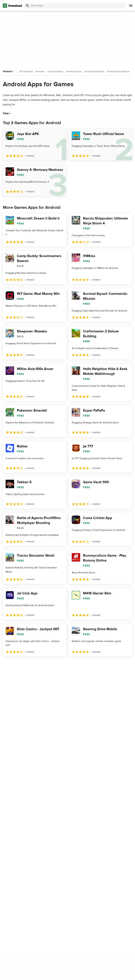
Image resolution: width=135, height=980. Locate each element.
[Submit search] (27, 6)
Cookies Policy (102, 877)
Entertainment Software (118, 71)
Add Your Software (59, 871)
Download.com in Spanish (63, 883)
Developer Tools (74, 71)
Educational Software (94, 71)
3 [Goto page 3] (25, 664)
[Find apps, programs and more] (75, 6)
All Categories (26, 71)
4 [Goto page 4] (34, 664)
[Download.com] (12, 6)
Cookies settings (103, 893)
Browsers (40, 71)
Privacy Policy (102, 865)
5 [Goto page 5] (43, 664)
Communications (55, 71)
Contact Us (55, 877)
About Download (58, 865)
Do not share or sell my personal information (107, 885)
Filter (7, 113)
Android (9, 71)
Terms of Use (101, 871)
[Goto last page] (126, 664)
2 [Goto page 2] (15, 664)
